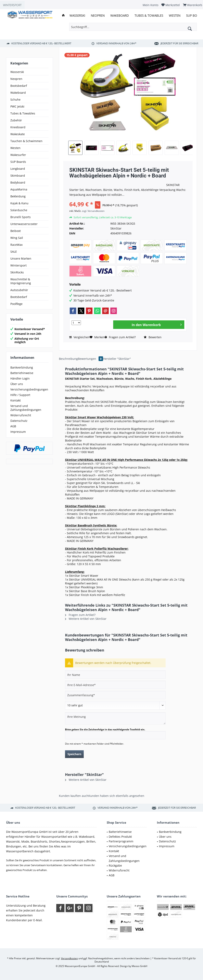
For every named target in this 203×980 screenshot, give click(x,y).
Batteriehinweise (22, 373)
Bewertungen (90, 359)
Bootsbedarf (19, 86)
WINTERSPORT (12, 5)
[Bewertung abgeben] (115, 705)
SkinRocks (17, 272)
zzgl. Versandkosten (93, 211)
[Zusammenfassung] (115, 695)
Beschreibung (68, 359)
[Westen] (175, 16)
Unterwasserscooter (24, 224)
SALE (14, 252)
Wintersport (18, 265)
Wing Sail (17, 238)
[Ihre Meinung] (115, 718)
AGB (13, 426)
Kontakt (16, 400)
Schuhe (15, 100)
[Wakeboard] (120, 16)
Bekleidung (18, 196)
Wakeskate (18, 134)
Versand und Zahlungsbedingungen (26, 408)
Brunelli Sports (21, 217)
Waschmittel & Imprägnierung (21, 281)
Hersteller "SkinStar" (117, 359)
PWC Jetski (17, 106)
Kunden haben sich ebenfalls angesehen (116, 796)
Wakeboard (18, 93)
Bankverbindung (22, 367)
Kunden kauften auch (74, 796)
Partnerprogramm (121, 841)
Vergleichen (79, 337)
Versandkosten (69, 958)
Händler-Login (20, 378)
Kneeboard (18, 127)
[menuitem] (150, 5)
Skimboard (18, 176)
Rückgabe (115, 865)
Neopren (16, 79)
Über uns (17, 384)
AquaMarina (19, 189)
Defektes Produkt (120, 837)
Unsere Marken (21, 258)
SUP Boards (18, 162)
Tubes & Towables (23, 113)
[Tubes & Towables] (149, 16)
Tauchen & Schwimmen (26, 141)
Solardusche (19, 210)
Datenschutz (19, 421)
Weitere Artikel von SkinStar (86, 619)
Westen (15, 148)
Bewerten (153, 337)
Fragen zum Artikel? (120, 337)
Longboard (18, 169)
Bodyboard (18, 182)
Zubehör (16, 120)
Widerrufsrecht (21, 415)
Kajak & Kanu (19, 203)
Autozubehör (19, 290)
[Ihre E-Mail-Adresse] (115, 685)
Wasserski (17, 72)
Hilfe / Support (20, 395)
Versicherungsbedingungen (29, 389)
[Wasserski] (77, 16)
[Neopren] (98, 16)
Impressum (18, 432)
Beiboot (16, 231)
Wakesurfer (18, 155)
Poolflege (16, 304)
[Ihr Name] (115, 675)
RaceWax (16, 245)
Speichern (74, 754)
